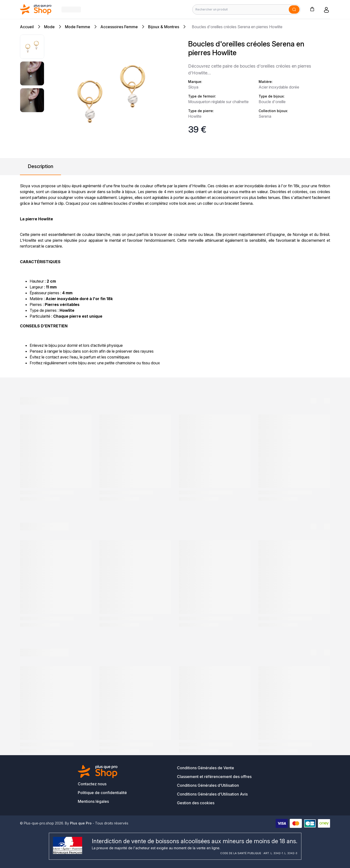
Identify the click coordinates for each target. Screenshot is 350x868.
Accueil (27, 27)
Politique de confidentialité (102, 793)
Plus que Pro (81, 823)
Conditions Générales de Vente (206, 768)
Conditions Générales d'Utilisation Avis (212, 794)
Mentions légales (93, 801)
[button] (312, 9)
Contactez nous (92, 784)
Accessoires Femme (119, 27)
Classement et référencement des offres (214, 777)
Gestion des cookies (196, 803)
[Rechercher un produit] (246, 9)
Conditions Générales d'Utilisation (208, 785)
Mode (49, 27)
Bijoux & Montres (164, 27)
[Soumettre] (294, 9)
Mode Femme (78, 27)
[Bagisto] (36, 9)
